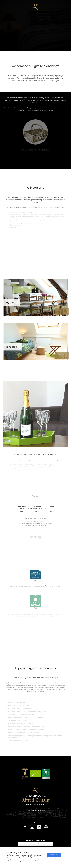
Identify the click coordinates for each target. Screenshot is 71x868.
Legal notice (35, 861)
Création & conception (36, 863)
